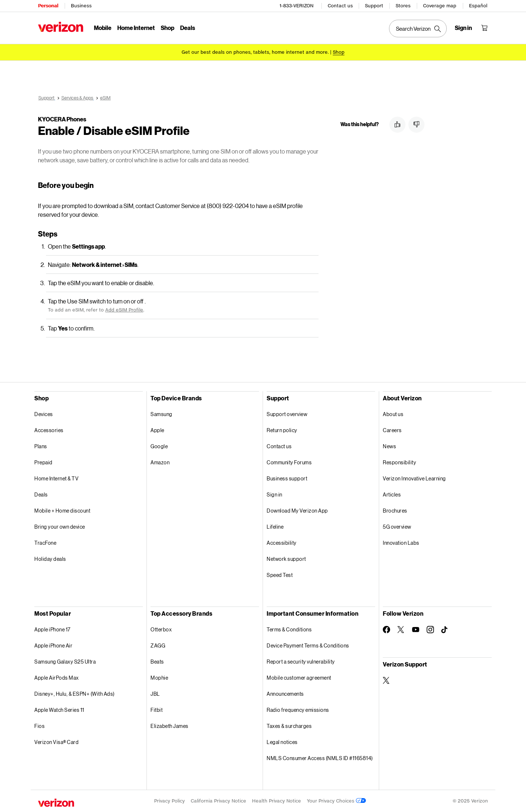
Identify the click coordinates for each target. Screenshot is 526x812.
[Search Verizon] (418, 29)
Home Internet (136, 28)
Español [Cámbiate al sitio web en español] (478, 6)
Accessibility (282, 543)
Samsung (161, 414)
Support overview (287, 414)
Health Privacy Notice (277, 801)
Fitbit (157, 710)
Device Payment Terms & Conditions (308, 645)
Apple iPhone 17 (52, 629)
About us (393, 414)
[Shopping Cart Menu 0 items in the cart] (484, 28)
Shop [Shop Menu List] (167, 28)
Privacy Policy (169, 801)
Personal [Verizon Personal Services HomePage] (48, 6)
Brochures (395, 511)
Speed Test (280, 575)
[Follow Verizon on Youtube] (416, 630)
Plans (41, 446)
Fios (39, 726)
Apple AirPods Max (57, 678)
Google (159, 446)
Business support (287, 478)
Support (374, 6)
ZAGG (158, 645)
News (389, 446)
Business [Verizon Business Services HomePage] (81, 6)
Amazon (160, 462)
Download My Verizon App (297, 511)
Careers (392, 430)
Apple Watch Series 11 (59, 710)
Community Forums (289, 462)
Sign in (275, 494)
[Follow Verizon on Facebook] (386, 630)
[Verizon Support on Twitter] (386, 680)
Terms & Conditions (289, 629)
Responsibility (399, 462)
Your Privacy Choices (336, 801)
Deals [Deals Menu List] (188, 28)
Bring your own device (60, 527)
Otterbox (161, 629)
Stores (403, 6)
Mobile (103, 28)
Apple (157, 430)
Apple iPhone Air (53, 645)
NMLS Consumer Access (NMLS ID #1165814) (320, 758)
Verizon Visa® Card (56, 742)
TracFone (45, 543)
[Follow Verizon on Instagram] (430, 630)
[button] (397, 125)
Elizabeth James (169, 726)
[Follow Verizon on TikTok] (445, 630)
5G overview (397, 527)
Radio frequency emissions (298, 710)
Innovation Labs (401, 543)
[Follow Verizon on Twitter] (401, 630)
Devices (44, 414)
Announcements (285, 694)
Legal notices (282, 742)
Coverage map (440, 6)
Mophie (159, 678)
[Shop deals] (339, 52)
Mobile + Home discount (62, 511)
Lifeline (275, 527)
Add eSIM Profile (124, 310)
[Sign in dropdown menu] (463, 28)
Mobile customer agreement (299, 678)
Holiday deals (50, 559)
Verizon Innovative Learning (414, 478)
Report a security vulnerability (301, 662)
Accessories (49, 430)
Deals (41, 494)
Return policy (282, 430)
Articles (392, 494)
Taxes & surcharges (289, 726)
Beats (157, 662)
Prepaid (43, 462)
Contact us (340, 6)
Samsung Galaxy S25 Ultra (65, 662)
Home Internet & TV (56, 478)
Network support (286, 559)
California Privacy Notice (218, 801)
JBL (155, 694)
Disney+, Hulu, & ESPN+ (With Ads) (75, 694)
